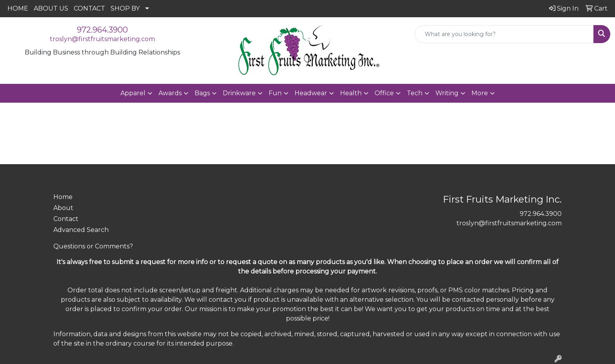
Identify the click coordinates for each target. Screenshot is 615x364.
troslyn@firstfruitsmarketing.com (102, 39)
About (63, 208)
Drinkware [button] (239, 93)
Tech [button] (415, 93)
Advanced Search (81, 230)
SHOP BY (125, 8)
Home (63, 197)
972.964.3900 (102, 30)
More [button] (480, 93)
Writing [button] (447, 93)
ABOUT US (51, 8)
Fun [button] (275, 93)
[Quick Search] (504, 34)
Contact (66, 219)
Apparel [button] (133, 93)
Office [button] (384, 93)
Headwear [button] (311, 93)
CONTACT (89, 8)
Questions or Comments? (93, 246)
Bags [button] (202, 93)
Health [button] (351, 93)
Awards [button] (170, 93)
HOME (18, 8)
